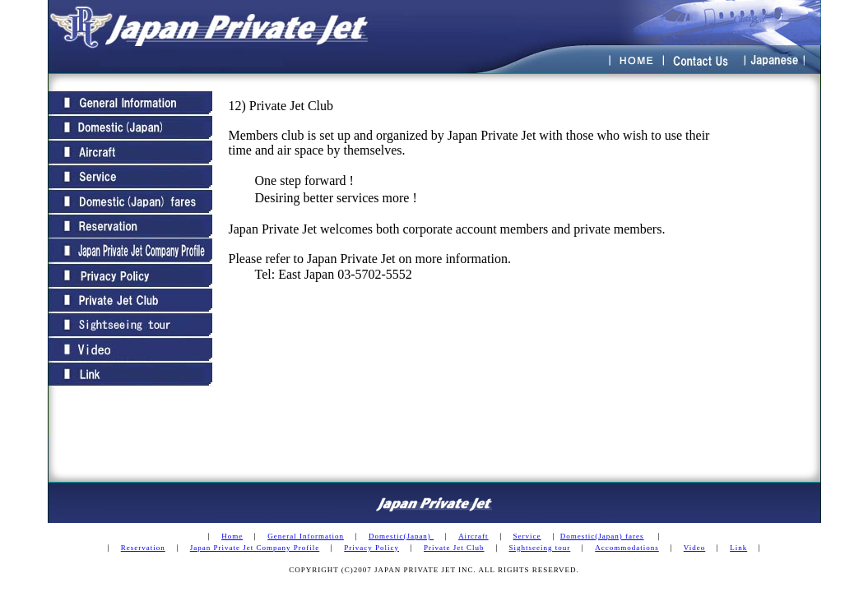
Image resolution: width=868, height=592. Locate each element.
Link (738, 548)
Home (232, 536)
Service (527, 536)
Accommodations (627, 548)
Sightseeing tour (540, 548)
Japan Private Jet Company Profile (255, 548)
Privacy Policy (371, 548)
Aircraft (473, 536)
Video (694, 548)
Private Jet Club (454, 548)
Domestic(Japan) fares (602, 536)
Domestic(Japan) (401, 536)
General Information (306, 536)
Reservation (143, 548)
